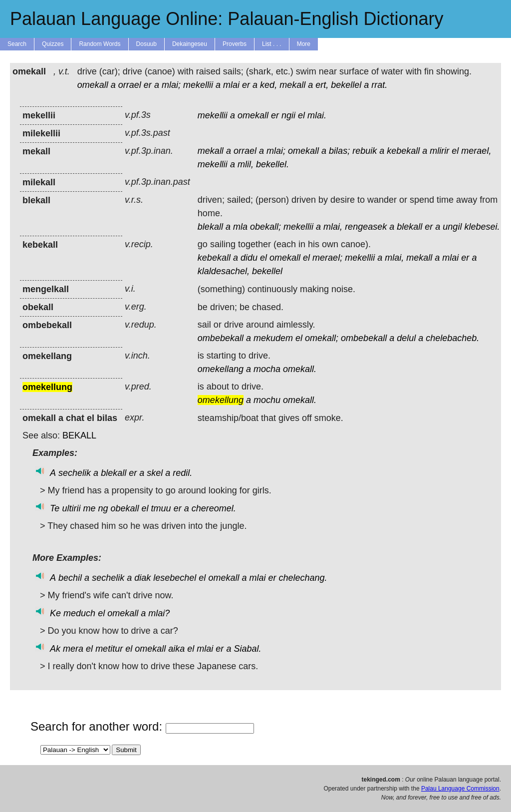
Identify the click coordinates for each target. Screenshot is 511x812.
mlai (231, 85)
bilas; (339, 151)
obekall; (265, 227)
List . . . (272, 44)
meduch (79, 613)
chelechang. (303, 578)
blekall (210, 227)
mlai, (333, 227)
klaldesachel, (224, 271)
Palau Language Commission (460, 789)
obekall (125, 508)
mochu (267, 400)
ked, (268, 85)
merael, (476, 151)
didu (249, 258)
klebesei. (482, 227)
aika (176, 649)
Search (17, 44)
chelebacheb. (452, 338)
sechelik (75, 473)
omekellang (221, 369)
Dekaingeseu (190, 44)
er (148, 85)
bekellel (346, 85)
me (89, 508)
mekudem (273, 338)
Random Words (100, 44)
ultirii (71, 508)
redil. (182, 473)
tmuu (161, 508)
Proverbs (235, 44)
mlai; (171, 85)
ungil (452, 227)
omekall (93, 85)
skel (155, 473)
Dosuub (146, 44)
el (301, 115)
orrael (130, 85)
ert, (322, 85)
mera (73, 649)
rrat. (379, 85)
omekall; (322, 338)
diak (142, 578)
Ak (55, 649)
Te (55, 508)
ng (103, 508)
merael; (327, 258)
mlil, (246, 164)
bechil (70, 578)
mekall (292, 85)
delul (406, 338)
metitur (109, 649)
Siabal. (247, 649)
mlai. (317, 115)
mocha (267, 369)
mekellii (198, 85)
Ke (55, 613)
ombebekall (221, 338)
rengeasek (366, 227)
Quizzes (53, 44)
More (304, 44)
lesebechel (175, 578)
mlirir (439, 151)
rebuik (365, 151)
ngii (288, 115)
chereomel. (214, 508)
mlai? (159, 613)
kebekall (403, 151)
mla (240, 227)
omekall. (300, 369)
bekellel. (272, 164)
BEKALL (79, 435)
